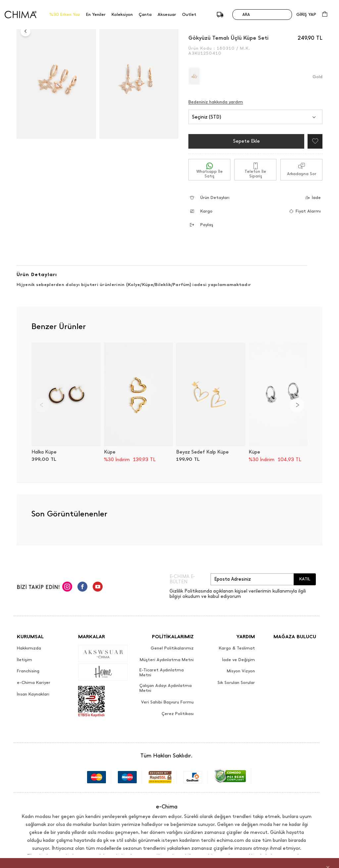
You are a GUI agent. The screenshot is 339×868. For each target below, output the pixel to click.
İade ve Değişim (239, 660)
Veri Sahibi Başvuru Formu (167, 702)
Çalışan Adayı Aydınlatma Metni (166, 688)
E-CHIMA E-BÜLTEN (182, 579)
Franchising (28, 671)
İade (311, 197)
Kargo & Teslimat (237, 648)
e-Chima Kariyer (34, 683)
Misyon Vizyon (241, 671)
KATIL (305, 579)
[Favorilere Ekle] (313, 141)
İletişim (24, 660)
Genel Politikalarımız (172, 648)
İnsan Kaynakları (33, 694)
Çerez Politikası (178, 714)
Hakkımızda (29, 648)
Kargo (201, 211)
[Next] (297, 405)
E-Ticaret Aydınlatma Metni (162, 673)
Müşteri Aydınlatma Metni (167, 660)
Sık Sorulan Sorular (236, 683)
